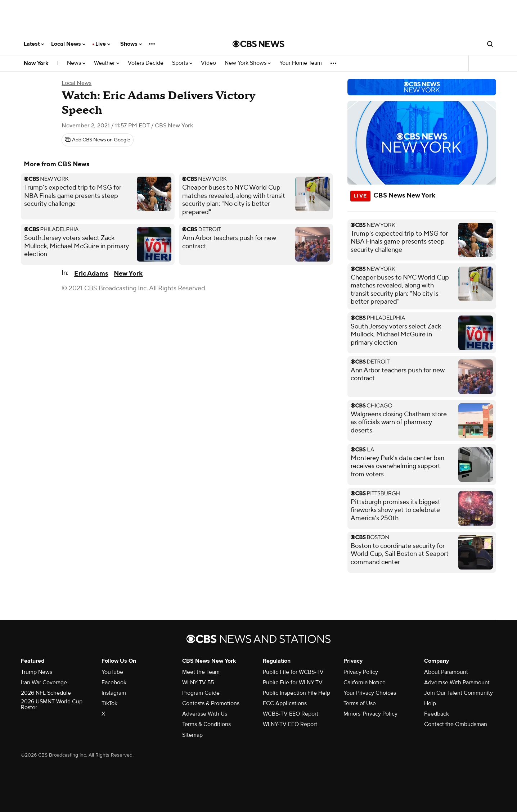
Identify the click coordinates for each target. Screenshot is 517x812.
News (76, 63)
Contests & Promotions (211, 703)
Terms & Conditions (206, 724)
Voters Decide (146, 63)
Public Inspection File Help (296, 693)
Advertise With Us (205, 714)
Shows (131, 44)
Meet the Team (201, 672)
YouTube (112, 672)
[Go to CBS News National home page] (258, 44)
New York (36, 63)
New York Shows (248, 63)
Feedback (437, 714)
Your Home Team (301, 63)
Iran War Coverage (44, 682)
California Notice (365, 682)
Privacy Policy (361, 672)
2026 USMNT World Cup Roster (52, 704)
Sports (182, 63)
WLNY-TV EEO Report (290, 724)
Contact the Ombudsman (456, 724)
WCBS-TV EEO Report (291, 714)
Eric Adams (91, 274)
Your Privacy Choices (370, 693)
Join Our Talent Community (458, 693)
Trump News (37, 672)
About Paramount (446, 672)
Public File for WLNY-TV (293, 682)
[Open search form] (490, 44)
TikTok (109, 703)
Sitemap (192, 735)
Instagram (114, 693)
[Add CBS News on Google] (98, 140)
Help (430, 703)
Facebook (114, 682)
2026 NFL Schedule (46, 693)
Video (208, 63)
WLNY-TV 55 (198, 682)
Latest (34, 44)
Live (103, 44)
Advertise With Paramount (457, 682)
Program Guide (201, 693)
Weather (107, 63)
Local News (68, 44)
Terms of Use (360, 703)
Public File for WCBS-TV (293, 672)
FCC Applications (285, 703)
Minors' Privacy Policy (370, 714)
